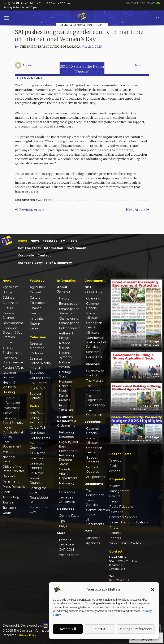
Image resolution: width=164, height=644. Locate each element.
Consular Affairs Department (68, 474)
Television (116, 461)
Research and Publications (129, 522)
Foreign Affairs (13, 368)
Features (50, 241)
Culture (8, 308)
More (61, 533)
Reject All (100, 629)
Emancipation (69, 304)
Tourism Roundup (37, 481)
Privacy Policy (28, 635)
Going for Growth (37, 446)
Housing (9, 392)
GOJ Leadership (94, 289)
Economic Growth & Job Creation (12, 333)
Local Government (12, 444)
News (35, 241)
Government (77, 248)
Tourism (8, 502)
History (64, 298)
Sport (7, 492)
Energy (8, 347)
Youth (7, 513)
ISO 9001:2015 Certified (126, 543)
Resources (66, 509)
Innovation (38, 319)
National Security (9, 459)
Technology (11, 497)
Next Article (138, 209)
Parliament (11, 481)
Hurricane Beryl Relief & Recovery (45, 263)
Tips (62, 521)
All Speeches (96, 477)
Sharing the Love (38, 490)
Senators (93, 352)
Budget (8, 292)
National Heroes (65, 345)
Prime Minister (92, 315)
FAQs (63, 526)
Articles (115, 471)
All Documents (95, 522)
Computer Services (123, 517)
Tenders (115, 538)
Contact (44, 255)
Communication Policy (96, 512)
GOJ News (38, 453)
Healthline (37, 458)
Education (10, 342)
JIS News (37, 353)
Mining (8, 452)
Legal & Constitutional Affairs (13, 432)
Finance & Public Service (13, 360)
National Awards (65, 365)
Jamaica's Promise (37, 466)
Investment (11, 408)
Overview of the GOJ (95, 373)
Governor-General (94, 306)
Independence (69, 328)
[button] (153, 589)
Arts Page (37, 413)
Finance (36, 308)
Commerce (11, 303)
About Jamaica (64, 289)
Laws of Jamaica (92, 503)
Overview (93, 298)
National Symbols (65, 355)
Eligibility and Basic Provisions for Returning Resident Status (69, 453)
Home (23, 241)
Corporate (26, 255)
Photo (114, 528)
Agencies (93, 543)
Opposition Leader (94, 325)
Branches (92, 364)
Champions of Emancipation (69, 321)
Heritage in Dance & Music (67, 386)
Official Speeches (37, 370)
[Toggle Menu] (7, 18)
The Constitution (95, 493)
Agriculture (11, 287)
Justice (8, 413)
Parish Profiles (64, 398)
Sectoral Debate (36, 396)
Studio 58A (38, 388)
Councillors (94, 357)
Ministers (93, 333)
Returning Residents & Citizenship (67, 421)
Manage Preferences (136, 629)
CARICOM (66, 550)
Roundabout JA (39, 500)
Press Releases (14, 487)
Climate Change (8, 315)
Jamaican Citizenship (67, 500)
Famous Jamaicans (67, 408)
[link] (5, 3)
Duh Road (37, 433)
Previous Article (30, 209)
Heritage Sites (65, 374)
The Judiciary (96, 405)
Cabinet (8, 298)
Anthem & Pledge (66, 336)
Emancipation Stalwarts (69, 311)
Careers (115, 496)
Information (54, 248)
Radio (73, 241)
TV (63, 241)
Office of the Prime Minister (13, 469)
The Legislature (94, 398)
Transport (9, 508)
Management (119, 491)
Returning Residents (66, 435)
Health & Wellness (9, 385)
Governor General (9, 375)
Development (13, 323)
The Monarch (96, 381)
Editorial (115, 533)
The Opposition (94, 413)
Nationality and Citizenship (67, 488)
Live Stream (39, 383)
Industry (9, 397)
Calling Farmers (36, 420)
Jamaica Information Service (82, 25)
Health (35, 313)
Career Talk (38, 428)
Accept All (68, 629)
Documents (94, 484)
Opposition (10, 476)
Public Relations (121, 507)
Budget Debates (92, 460)
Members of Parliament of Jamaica (96, 342)
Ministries (93, 538)
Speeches (93, 422)
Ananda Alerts (69, 555)
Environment (12, 353)
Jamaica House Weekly (40, 361)
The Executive (93, 388)
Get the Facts (29, 248)
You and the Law (39, 509)
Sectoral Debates (92, 469)
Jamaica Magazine (37, 346)
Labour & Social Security (13, 421)
